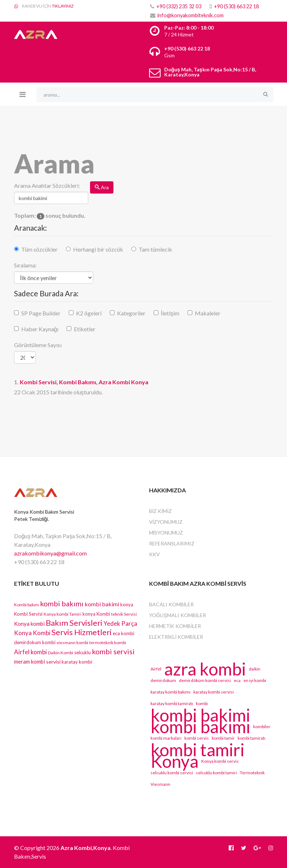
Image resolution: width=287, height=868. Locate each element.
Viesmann (160, 784)
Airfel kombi (30, 652)
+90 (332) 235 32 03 (179, 6)
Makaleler (208, 313)
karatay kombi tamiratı (172, 703)
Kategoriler (131, 313)
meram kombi (30, 661)
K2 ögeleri (89, 313)
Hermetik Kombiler (175, 626)
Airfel (156, 669)
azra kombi (205, 669)
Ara (102, 187)
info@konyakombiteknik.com (190, 15)
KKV (154, 554)
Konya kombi (29, 624)
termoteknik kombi (108, 643)
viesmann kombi (72, 643)
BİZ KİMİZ (161, 511)
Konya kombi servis (220, 761)
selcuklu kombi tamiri (216, 773)
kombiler (262, 727)
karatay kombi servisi (214, 692)
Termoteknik (252, 773)
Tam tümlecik (155, 249)
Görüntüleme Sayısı (38, 345)
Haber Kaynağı (40, 329)
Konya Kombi (32, 633)
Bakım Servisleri (74, 623)
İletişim (170, 313)
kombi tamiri (198, 750)
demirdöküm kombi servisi (205, 680)
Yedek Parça (120, 623)
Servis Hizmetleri (82, 632)
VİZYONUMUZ (166, 522)
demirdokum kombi (35, 642)
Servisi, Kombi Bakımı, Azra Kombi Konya (84, 382)
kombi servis (197, 738)
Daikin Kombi (60, 653)
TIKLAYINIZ (63, 6)
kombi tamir (223, 738)
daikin (255, 669)
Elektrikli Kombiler (176, 637)
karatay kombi (77, 662)
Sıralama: (25, 265)
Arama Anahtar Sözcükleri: (47, 185)
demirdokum (163, 680)
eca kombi (124, 633)
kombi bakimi (102, 604)
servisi (53, 662)
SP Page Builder (41, 313)
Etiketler (85, 329)
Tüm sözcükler (39, 249)
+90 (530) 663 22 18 (236, 6)
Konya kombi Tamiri (62, 614)
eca (237, 680)
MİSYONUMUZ (166, 533)
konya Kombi (96, 614)
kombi (202, 703)
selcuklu (82, 652)
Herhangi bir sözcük (98, 249)
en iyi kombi (255, 680)
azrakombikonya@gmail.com (50, 553)
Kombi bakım (26, 605)
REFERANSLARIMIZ (172, 543)
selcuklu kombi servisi (172, 773)
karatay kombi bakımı (171, 692)
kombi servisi (113, 651)
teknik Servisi (124, 614)
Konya (174, 761)
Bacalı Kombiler (172, 604)
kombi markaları (166, 738)
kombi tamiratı (252, 738)
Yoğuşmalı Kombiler (178, 615)
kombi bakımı (62, 603)
